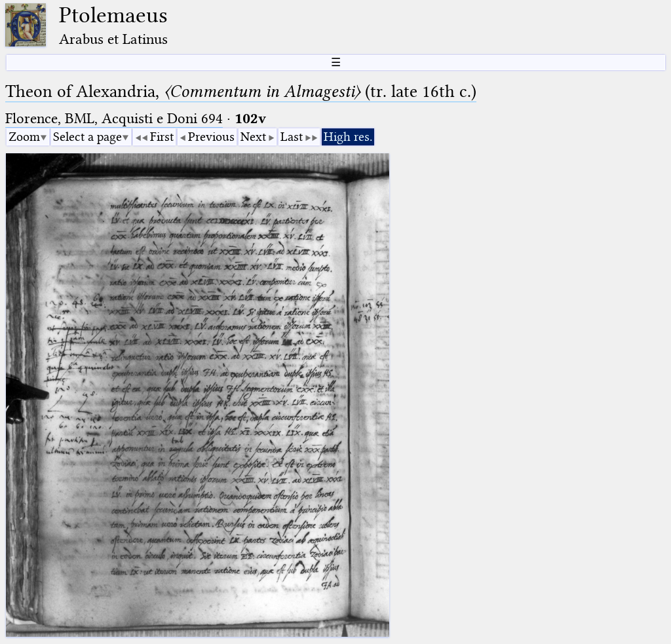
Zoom (24, 137)
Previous (211, 137)
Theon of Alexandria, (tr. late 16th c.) (241, 91)
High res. (348, 137)
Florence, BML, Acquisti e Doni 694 (114, 118)
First (162, 137)
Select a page (87, 137)
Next (253, 137)
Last (292, 137)
